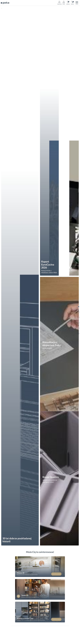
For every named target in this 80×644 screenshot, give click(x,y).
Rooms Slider (78, 307)
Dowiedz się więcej (56, 574)
